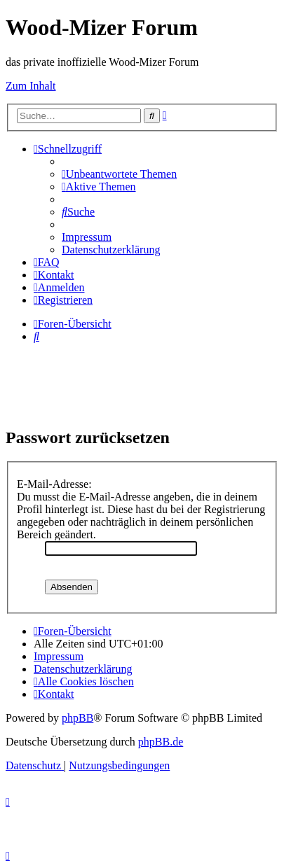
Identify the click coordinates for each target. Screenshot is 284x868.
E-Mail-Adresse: (54, 484)
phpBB (77, 718)
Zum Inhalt (31, 86)
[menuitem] (119, 174)
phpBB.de (161, 742)
